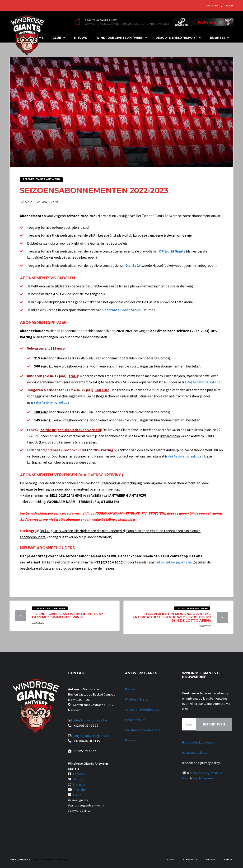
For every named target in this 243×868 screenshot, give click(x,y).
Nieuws (80, 38)
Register (212, 6)
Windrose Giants (137, 699)
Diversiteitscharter (195, 753)
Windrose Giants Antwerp (120, 38)
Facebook (80, 774)
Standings (190, 859)
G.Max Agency (200, 773)
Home (170, 859)
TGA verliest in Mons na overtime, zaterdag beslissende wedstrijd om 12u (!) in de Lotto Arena (172, 617)
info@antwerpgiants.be (203, 382)
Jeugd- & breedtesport (177, 38)
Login (230, 6)
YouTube (80, 790)
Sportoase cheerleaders (143, 730)
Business (217, 38)
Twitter (79, 779)
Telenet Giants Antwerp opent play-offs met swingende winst (68, 615)
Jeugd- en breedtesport (142, 710)
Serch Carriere (203, 778)
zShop (228, 859)
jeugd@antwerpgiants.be (92, 736)
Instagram (80, 784)
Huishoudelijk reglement (199, 742)
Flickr (77, 795)
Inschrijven (214, 724)
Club (57, 38)
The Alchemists (20, 860)
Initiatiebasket (135, 720)
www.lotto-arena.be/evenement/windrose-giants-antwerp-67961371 (127, 24)
